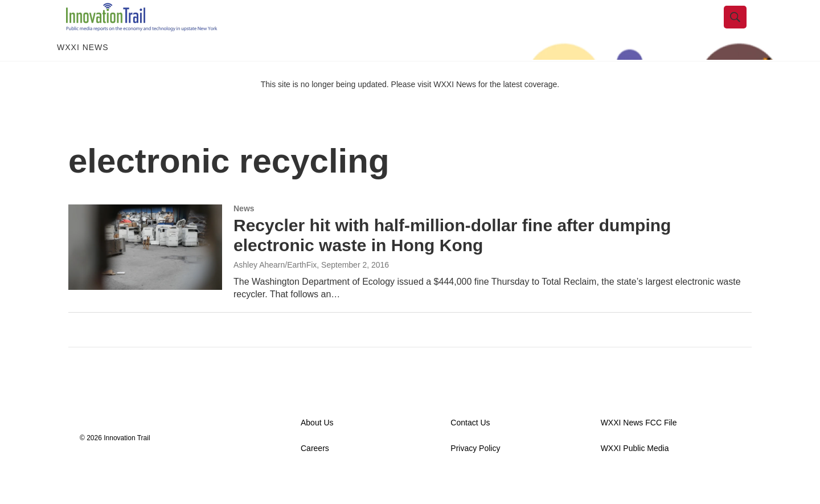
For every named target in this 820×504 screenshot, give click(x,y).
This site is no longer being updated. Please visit (347, 110)
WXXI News (83, 73)
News (244, 234)
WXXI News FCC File (639, 448)
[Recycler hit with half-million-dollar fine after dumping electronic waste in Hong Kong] (145, 273)
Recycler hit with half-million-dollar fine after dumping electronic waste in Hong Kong (452, 261)
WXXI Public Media (635, 474)
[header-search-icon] (744, 30)
